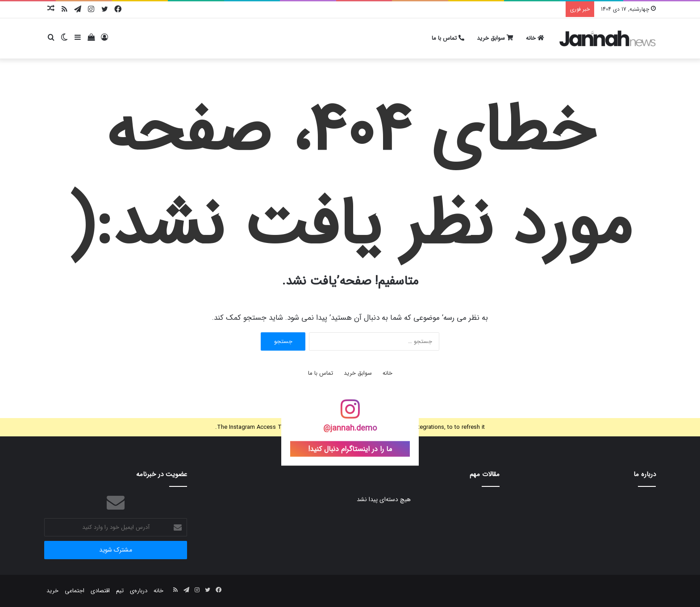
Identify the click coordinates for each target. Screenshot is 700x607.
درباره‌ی (139, 591)
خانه (535, 38)
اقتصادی (100, 591)
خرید (52, 591)
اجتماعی (75, 591)
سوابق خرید (495, 38)
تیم (120, 591)
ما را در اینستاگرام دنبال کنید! (350, 449)
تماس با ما (448, 38)
